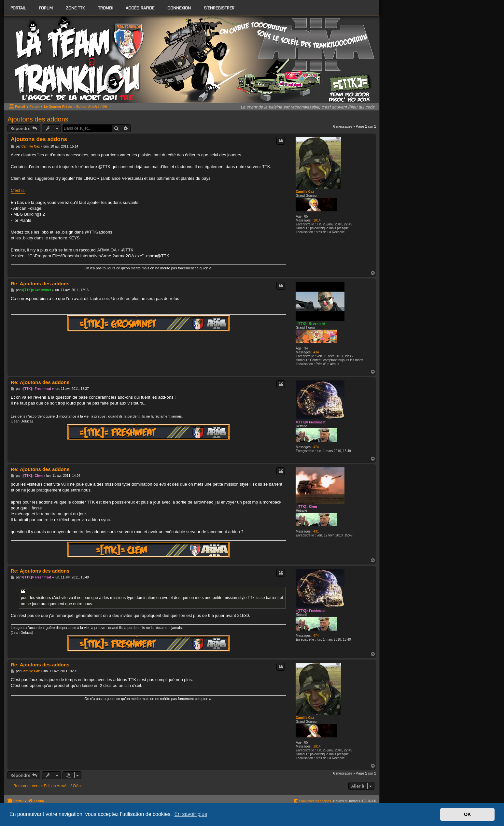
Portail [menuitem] (18, 8)
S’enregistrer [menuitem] (219, 8)
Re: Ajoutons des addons (40, 284)
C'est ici (18, 190)
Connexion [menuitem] (179, 8)
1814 (317, 220)
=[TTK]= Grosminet (310, 324)
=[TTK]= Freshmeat (310, 422)
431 (316, 531)
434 (316, 352)
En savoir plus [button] (191, 814)
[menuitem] (46, 8)
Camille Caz (305, 192)
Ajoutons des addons (38, 119)
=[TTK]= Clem (306, 507)
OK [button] (468, 814)
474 (316, 447)
